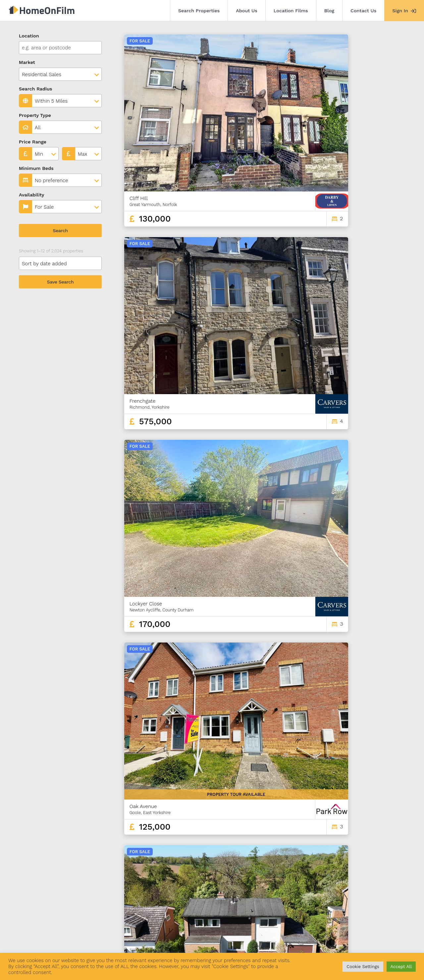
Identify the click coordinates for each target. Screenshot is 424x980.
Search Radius (36, 89)
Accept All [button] (401, 967)
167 (371, 894)
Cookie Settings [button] (363, 967)
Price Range (33, 142)
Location (29, 36)
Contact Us (363, 11)
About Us (247, 11)
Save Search (60, 282)
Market (27, 62)
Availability (32, 195)
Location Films (291, 11)
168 (382, 894)
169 (394, 894)
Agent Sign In (200, 943)
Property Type (35, 115)
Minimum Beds (36, 168)
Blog (329, 11)
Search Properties (199, 11)
